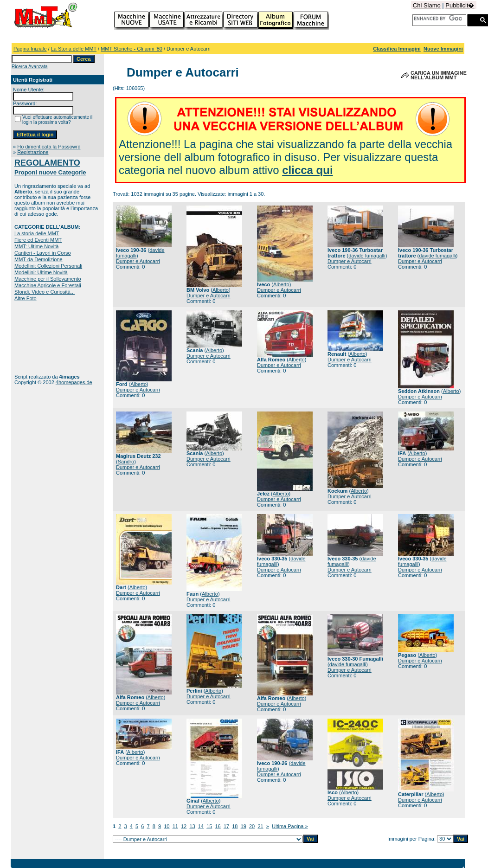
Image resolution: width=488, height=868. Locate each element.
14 (201, 826)
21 (260, 826)
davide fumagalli (367, 256)
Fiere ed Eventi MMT (38, 240)
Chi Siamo (427, 5)
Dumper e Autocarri (138, 261)
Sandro (126, 462)
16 (218, 826)
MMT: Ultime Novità (36, 246)
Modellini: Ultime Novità (41, 272)
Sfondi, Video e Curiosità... (45, 292)
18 (235, 826)
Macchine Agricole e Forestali (48, 285)
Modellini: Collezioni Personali (48, 266)
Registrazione (33, 152)
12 (184, 826)
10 (167, 826)
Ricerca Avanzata (30, 67)
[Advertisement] (43, 338)
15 (209, 826)
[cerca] (438, 19)
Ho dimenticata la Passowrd (49, 147)
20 (252, 826)
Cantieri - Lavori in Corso (43, 253)
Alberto (221, 290)
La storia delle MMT (37, 233)
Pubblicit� (460, 5)
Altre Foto (26, 298)
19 (244, 826)
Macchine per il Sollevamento (48, 279)
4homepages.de (74, 382)
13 (192, 826)
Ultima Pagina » (290, 826)
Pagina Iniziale (30, 49)
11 (175, 826)
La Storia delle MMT (74, 49)
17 (226, 826)
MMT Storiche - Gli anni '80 (132, 49)
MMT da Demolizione (39, 259)
